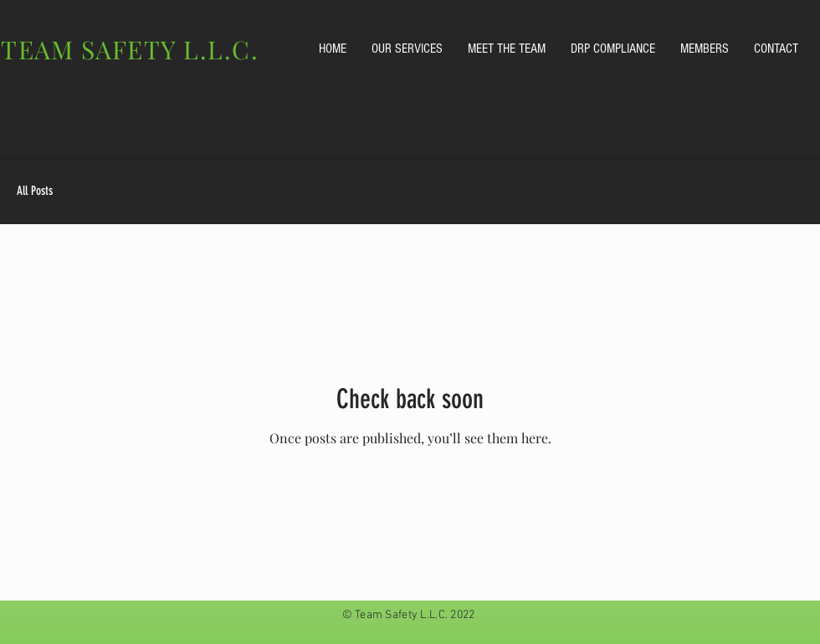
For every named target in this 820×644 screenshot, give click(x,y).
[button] (782, 193)
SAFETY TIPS (112, 191)
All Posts (35, 191)
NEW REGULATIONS (305, 191)
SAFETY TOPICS (202, 191)
